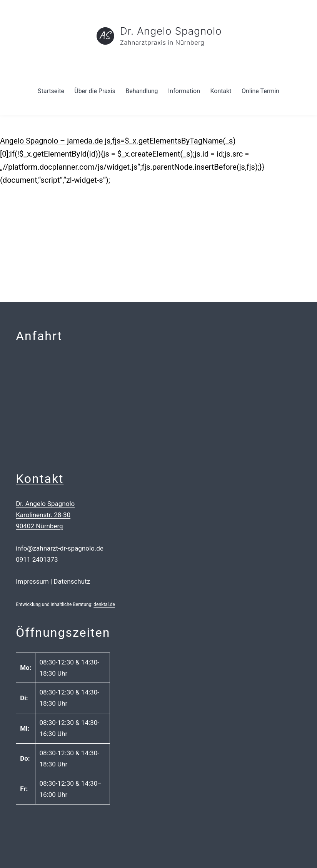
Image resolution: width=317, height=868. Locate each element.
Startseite (51, 91)
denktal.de (104, 604)
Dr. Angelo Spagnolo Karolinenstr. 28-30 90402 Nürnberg (45, 515)
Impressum (32, 581)
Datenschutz (72, 581)
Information (184, 91)
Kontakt (221, 91)
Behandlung (142, 91)
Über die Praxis (95, 91)
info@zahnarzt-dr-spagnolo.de (60, 548)
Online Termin (260, 91)
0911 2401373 (37, 559)
